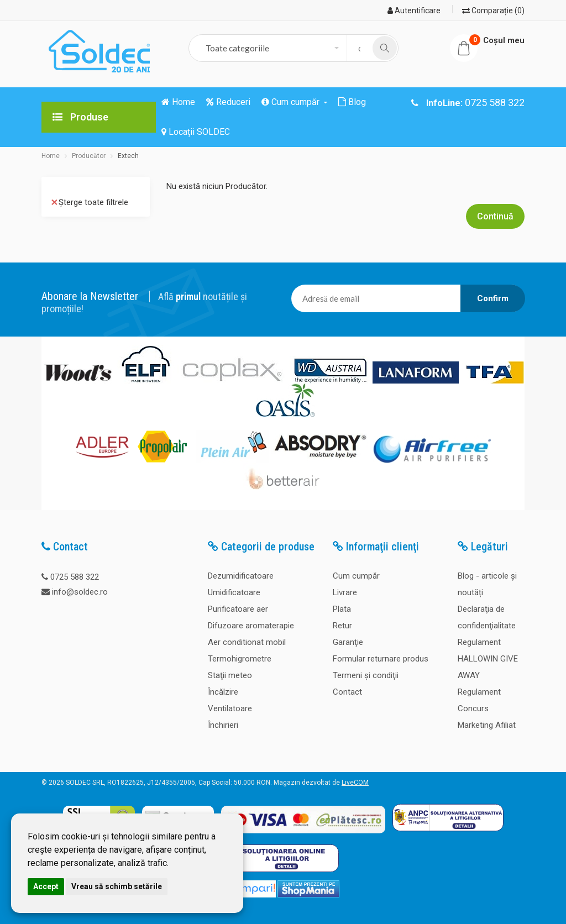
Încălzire (223, 692)
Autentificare (414, 11)
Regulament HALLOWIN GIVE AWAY (488, 659)
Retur (342, 626)
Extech (128, 156)
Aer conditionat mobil (247, 642)
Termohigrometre (240, 659)
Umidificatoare (234, 592)
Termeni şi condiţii (366, 675)
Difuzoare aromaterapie (251, 626)
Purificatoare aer (238, 609)
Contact (347, 692)
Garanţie (348, 642)
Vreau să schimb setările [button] (117, 886)
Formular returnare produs (381, 659)
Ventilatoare (230, 708)
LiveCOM (355, 783)
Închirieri (223, 725)
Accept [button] (46, 886)
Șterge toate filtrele (90, 202)
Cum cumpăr (356, 576)
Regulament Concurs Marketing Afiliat (487, 708)
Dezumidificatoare (241, 576)
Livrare (345, 592)
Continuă (495, 216)
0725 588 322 (75, 577)
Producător (89, 156)
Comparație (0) (493, 11)
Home (51, 156)
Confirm (493, 298)
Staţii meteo (230, 675)
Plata (342, 609)
